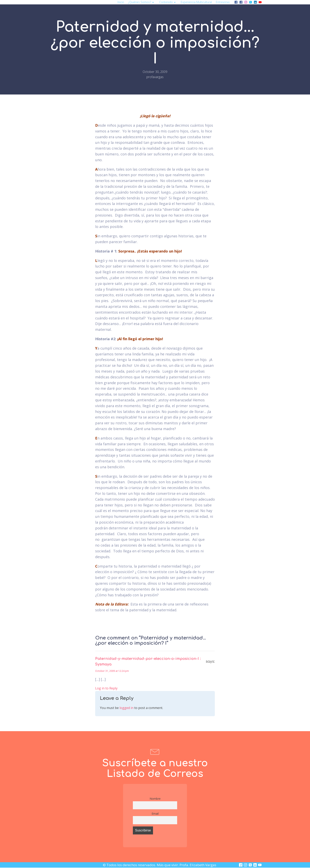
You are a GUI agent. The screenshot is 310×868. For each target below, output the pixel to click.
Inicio (121, 2)
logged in (126, 708)
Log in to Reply (106, 688)
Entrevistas (223, 2)
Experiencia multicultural (196, 2)
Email (155, 814)
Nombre (155, 799)
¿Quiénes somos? (142, 2)
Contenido (168, 2)
